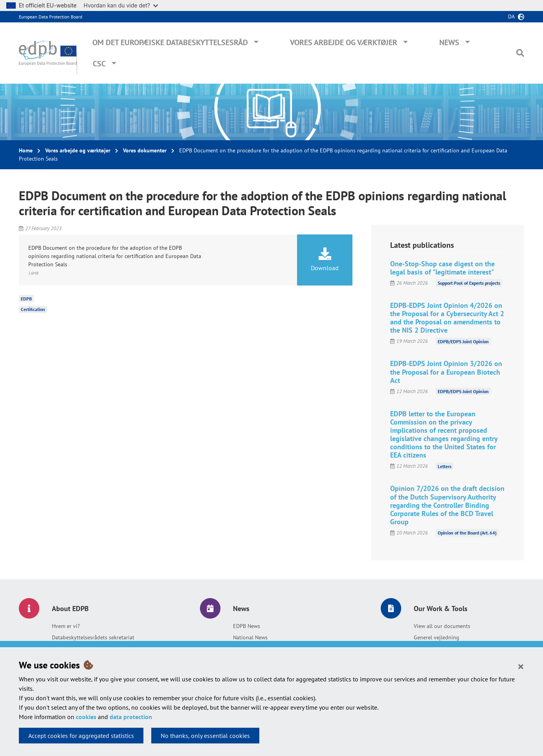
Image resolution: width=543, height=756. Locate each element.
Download (325, 260)
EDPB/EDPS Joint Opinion (463, 341)
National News (250, 637)
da (511, 16)
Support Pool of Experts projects (469, 283)
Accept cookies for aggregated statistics (81, 736)
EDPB (26, 298)
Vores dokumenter (145, 150)
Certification (33, 309)
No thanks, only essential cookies (205, 736)
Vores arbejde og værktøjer (344, 42)
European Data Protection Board (50, 17)
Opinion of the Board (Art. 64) (467, 533)
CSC (99, 64)
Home (26, 150)
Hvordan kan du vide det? (121, 5)
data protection (131, 717)
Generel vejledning (437, 637)
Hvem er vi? (66, 626)
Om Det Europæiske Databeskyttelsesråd (170, 42)
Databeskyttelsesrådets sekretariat (93, 637)
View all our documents (442, 626)
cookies (86, 717)
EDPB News (247, 626)
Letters (445, 466)
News (449, 42)
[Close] (521, 666)
